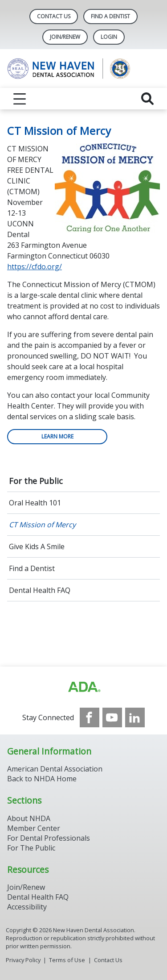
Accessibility (27, 907)
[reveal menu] (20, 99)
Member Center (34, 828)
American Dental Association (55, 769)
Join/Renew (65, 37)
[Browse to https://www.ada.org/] (84, 687)
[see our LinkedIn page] (135, 717)
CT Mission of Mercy (42, 525)
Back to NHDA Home (42, 779)
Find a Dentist (32, 568)
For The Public (31, 848)
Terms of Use (67, 960)
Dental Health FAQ (40, 590)
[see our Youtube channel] (112, 717)
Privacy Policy (23, 960)
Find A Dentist (110, 16)
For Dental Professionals (49, 838)
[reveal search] (147, 99)
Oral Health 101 (35, 503)
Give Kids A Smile (37, 546)
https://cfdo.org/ (35, 267)
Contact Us (54, 16)
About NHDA (29, 818)
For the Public (36, 481)
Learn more (57, 436)
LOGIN (109, 37)
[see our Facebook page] (90, 717)
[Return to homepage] (83, 69)
